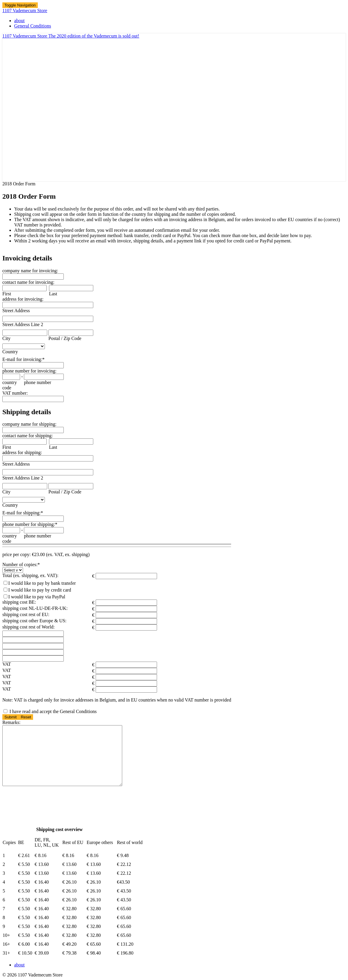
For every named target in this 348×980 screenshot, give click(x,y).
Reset (26, 717)
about (19, 21)
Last (53, 294)
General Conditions (33, 26)
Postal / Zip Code (65, 338)
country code (10, 385)
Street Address (16, 311)
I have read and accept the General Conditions (52, 711)
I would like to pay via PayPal (37, 597)
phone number (37, 382)
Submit (10, 717)
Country (10, 352)
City (6, 338)
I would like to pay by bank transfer (42, 583)
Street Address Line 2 (23, 324)
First (7, 294)
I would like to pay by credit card (40, 590)
